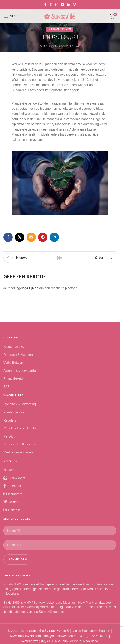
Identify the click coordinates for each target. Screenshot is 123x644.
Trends (66, 29)
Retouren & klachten (18, 355)
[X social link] (51, 5)
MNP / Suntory (34, 603)
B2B (6, 387)
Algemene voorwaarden (21, 371)
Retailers (10, 420)
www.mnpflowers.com (25, 636)
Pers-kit (9, 436)
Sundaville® (12, 584)
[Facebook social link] (45, 5)
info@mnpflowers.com (59, 636)
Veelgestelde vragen (18, 452)
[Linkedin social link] (69, 5)
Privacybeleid (13, 378)
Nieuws (54, 29)
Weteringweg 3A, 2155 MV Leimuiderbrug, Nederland (60, 641)
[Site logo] (60, 16)
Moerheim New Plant (78, 603)
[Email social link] (31, 237)
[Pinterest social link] (43, 237)
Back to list (60, 258)
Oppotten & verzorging (20, 404)
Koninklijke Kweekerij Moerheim (31, 607)
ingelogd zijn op (27, 288)
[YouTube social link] (63, 5)
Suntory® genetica (52, 612)
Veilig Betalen (13, 363)
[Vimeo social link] (74, 5)
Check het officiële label (21, 428)
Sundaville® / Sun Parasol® (49, 631)
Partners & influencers (19, 444)
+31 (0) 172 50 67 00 (93, 636)
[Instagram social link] (57, 5)
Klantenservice (14, 347)
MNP (43, 46)
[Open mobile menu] (10, 16)
